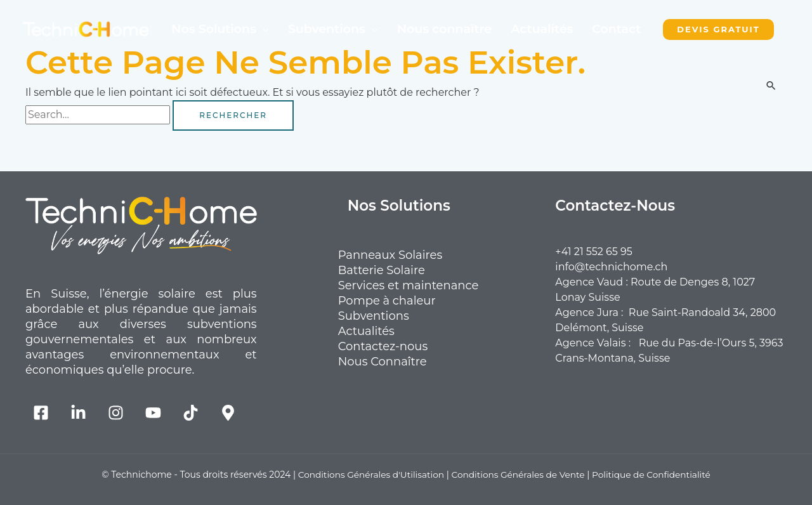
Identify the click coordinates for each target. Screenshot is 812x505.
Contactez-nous (399, 346)
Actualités (542, 29)
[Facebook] (41, 413)
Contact (616, 29)
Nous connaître (444, 29)
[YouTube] (153, 413)
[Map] (228, 413)
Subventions (327, 29)
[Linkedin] (78, 413)
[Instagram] (116, 413)
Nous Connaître (398, 362)
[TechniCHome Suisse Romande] (86, 28)
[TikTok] (191, 413)
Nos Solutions (214, 29)
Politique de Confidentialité (654, 475)
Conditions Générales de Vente (519, 475)
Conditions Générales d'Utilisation (369, 475)
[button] (718, 30)
